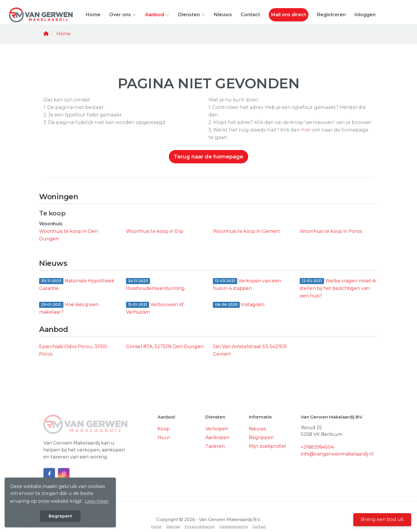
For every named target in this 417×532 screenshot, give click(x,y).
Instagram (239, 305)
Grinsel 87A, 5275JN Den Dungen (165, 347)
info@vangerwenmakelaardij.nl (337, 454)
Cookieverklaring (233, 526)
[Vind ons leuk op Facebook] (49, 474)
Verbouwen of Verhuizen (155, 308)
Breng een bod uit (382, 519)
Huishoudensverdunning (155, 284)
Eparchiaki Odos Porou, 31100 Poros (73, 350)
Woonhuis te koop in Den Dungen (68, 235)
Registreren (331, 15)
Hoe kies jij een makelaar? (69, 308)
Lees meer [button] (97, 501)
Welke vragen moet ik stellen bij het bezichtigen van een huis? (338, 288)
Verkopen (217, 429)
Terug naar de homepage (209, 157)
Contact (250, 15)
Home (93, 15)
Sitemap (173, 526)
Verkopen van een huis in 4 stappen (247, 285)
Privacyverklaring (200, 526)
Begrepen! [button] (60, 516)
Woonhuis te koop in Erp (155, 231)
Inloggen (365, 15)
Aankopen (217, 437)
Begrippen (261, 437)
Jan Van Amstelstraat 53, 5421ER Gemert (250, 350)
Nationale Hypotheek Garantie (77, 285)
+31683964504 (317, 447)
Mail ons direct (289, 15)
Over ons (123, 15)
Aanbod (157, 15)
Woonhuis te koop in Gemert (246, 231)
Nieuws (223, 15)
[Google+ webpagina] (64, 474)
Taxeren (215, 446)
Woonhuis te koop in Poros (331, 231)
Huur (164, 437)
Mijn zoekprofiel (267, 446)
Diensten (192, 15)
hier (306, 130)
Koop (164, 429)
